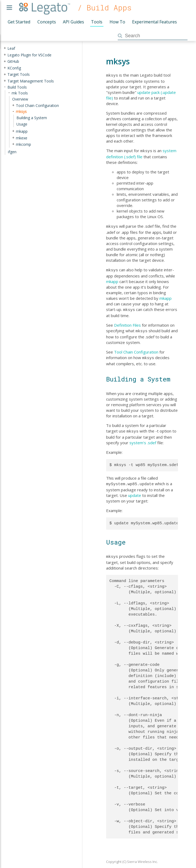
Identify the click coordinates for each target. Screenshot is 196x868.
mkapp (112, 279)
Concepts (47, 22)
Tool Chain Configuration (136, 349)
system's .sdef (143, 438)
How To (117, 22)
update (135, 491)
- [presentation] (5, 87)
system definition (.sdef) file (141, 153)
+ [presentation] (5, 48)
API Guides (73, 22)
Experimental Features (154, 22)
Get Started (19, 22)
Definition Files (127, 322)
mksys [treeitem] (21, 111)
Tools (97, 22)
